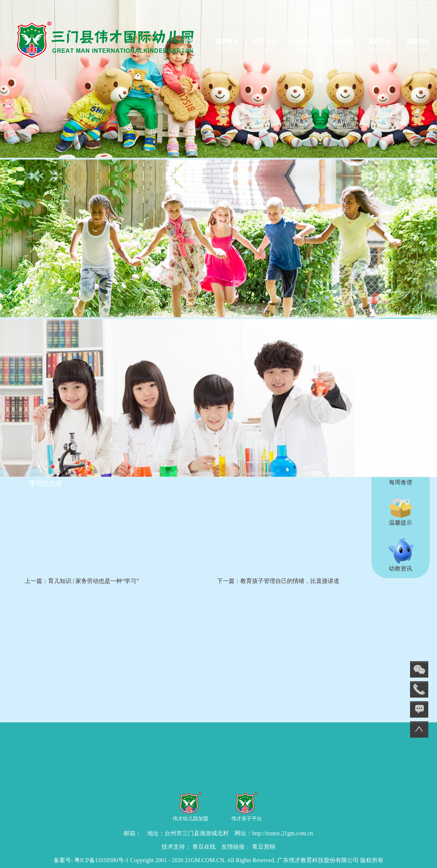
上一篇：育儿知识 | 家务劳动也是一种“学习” (82, 581)
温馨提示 (401, 512)
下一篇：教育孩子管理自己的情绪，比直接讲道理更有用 (278, 589)
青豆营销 (264, 847)
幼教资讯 (401, 555)
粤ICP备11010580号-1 (102, 860)
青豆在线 (204, 847)
